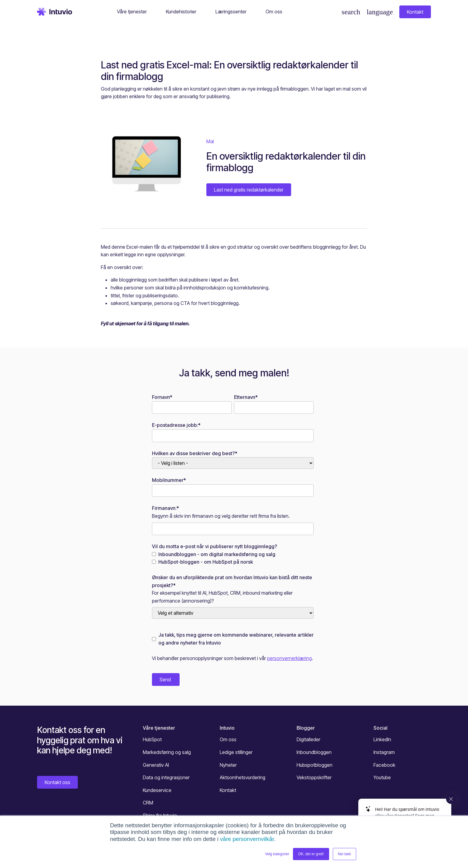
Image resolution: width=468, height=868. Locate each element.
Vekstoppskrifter (314, 777)
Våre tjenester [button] (132, 12)
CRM (148, 803)
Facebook (384, 765)
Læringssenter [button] (231, 12)
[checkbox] (233, 558)
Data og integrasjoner (166, 777)
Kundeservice (157, 790)
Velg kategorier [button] (277, 854)
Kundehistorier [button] (181, 12)
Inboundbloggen (314, 752)
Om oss (228, 739)
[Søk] (351, 12)
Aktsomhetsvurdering (243, 777)
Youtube (382, 777)
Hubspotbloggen (315, 765)
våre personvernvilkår (247, 839)
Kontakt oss (57, 782)
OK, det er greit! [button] (311, 854)
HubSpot (152, 739)
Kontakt (415, 12)
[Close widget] (451, 799)
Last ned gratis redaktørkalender (249, 190)
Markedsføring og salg (167, 752)
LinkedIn (382, 739)
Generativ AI (156, 765)
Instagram (384, 752)
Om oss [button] (274, 12)
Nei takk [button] (344, 854)
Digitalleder (308, 739)
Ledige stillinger (236, 752)
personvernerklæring (289, 658)
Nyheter (228, 765)
